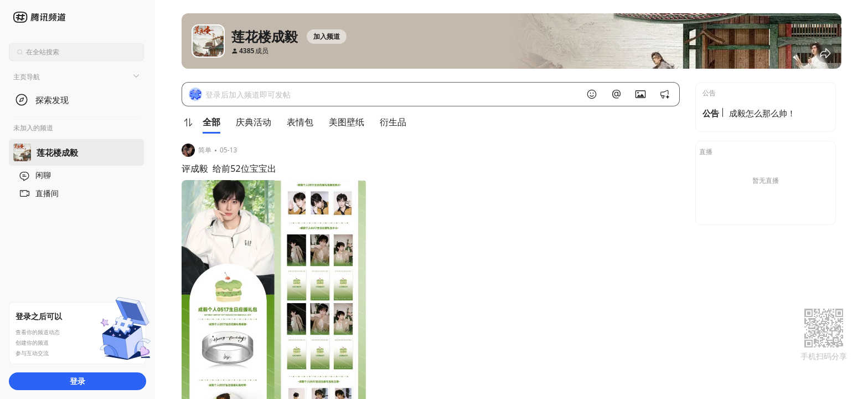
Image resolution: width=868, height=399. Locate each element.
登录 (77, 381)
